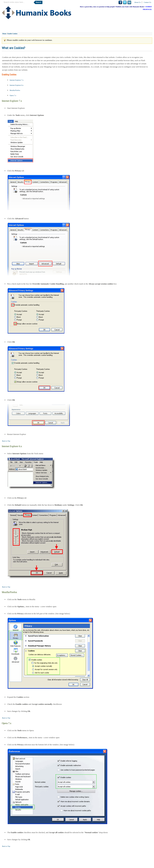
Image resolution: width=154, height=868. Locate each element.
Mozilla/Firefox (15, 90)
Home (4, 34)
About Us (137, 2)
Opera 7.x (13, 95)
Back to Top (6, 441)
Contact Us (147, 2)
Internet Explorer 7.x (17, 80)
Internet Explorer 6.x (17, 85)
